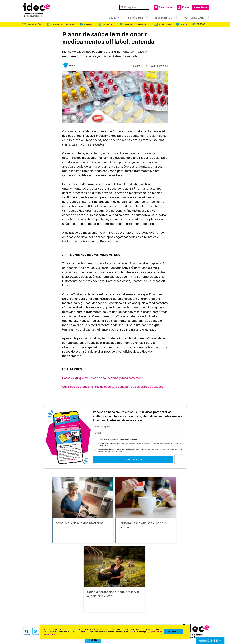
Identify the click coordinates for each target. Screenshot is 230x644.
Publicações (74, 616)
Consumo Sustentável (62, 25)
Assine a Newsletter (78, 619)
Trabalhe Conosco (31, 619)
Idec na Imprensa (77, 600)
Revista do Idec (76, 608)
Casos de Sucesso (125, 623)
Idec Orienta (121, 612)
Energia (88, 25)
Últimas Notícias (76, 604)
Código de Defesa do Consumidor (133, 600)
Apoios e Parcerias (31, 608)
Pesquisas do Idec (125, 616)
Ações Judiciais (123, 619)
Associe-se (201, 7)
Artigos (72, 612)
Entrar (183, 7)
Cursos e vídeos (124, 604)
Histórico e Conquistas (33, 612)
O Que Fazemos (29, 604)
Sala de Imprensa (30, 616)
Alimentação (34, 25)
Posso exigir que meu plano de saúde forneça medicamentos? (105, 378)
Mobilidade (165, 25)
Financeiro (108, 25)
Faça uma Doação (171, 604)
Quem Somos (28, 600)
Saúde (184, 25)
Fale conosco (164, 7)
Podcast (72, 623)
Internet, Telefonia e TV (136, 25)
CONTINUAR (173, 632)
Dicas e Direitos (123, 608)
